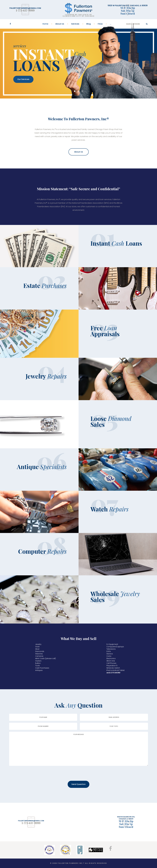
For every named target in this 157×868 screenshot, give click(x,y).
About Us (60, 24)
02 (79, 91)
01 (75, 91)
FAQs (100, 24)
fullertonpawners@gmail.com (25, 8)
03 (82, 91)
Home (45, 24)
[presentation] (27, 774)
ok (147, 24)
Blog (89, 24)
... (110, 24)
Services (75, 24)
